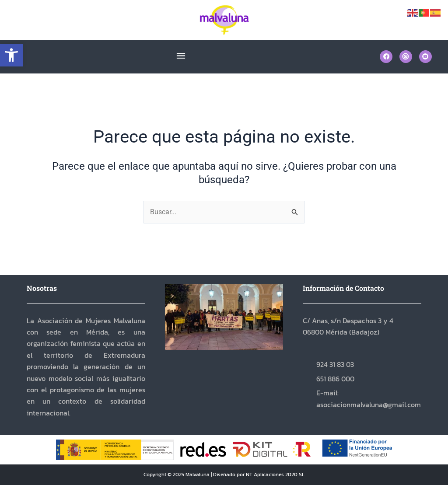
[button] (11, 55)
